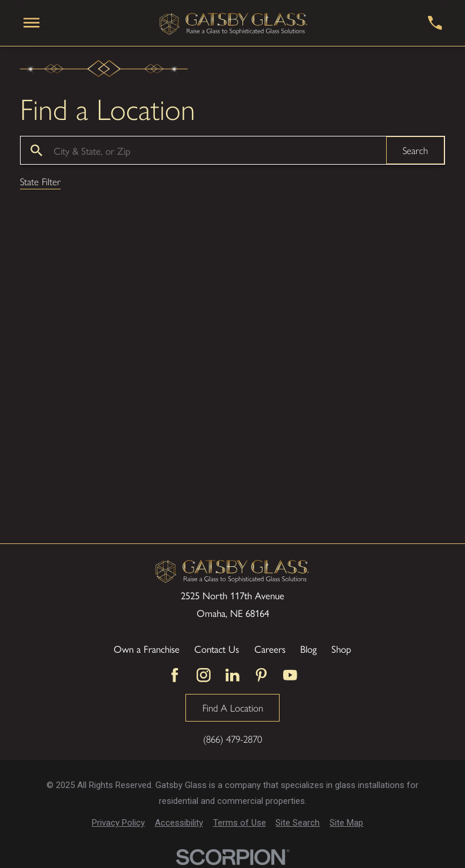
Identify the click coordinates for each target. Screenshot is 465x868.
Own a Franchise (147, 649)
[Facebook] (175, 675)
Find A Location (233, 707)
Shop (341, 649)
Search (415, 150)
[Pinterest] (261, 675)
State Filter (40, 182)
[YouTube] (290, 675)
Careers (270, 649)
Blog (308, 649)
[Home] (234, 23)
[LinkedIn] (232, 675)
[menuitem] (118, 823)
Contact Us (217, 649)
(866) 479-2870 (232, 739)
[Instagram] (204, 675)
